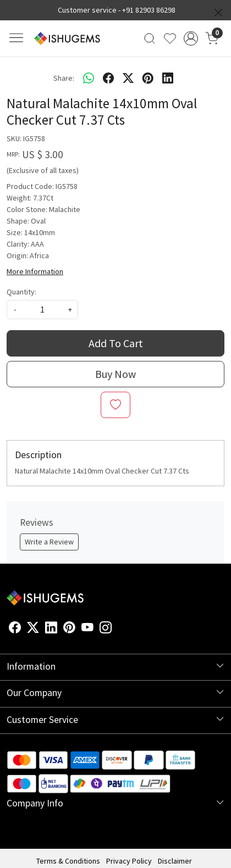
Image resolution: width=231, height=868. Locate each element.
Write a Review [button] (49, 542)
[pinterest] (148, 78)
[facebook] (108, 78)
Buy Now (116, 374)
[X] (33, 630)
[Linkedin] (51, 630)
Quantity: (21, 292)
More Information (35, 271)
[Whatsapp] (89, 78)
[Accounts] (191, 38)
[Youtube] (87, 630)
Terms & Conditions (68, 861)
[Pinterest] (69, 630)
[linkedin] (168, 78)
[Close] (218, 13)
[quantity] (42, 310)
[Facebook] (15, 630)
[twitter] (128, 78)
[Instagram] (106, 630)
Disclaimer (175, 861)
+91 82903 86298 (149, 10)
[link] (150, 38)
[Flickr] (118, 630)
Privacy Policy (129, 861)
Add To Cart (116, 343)
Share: (64, 78)
